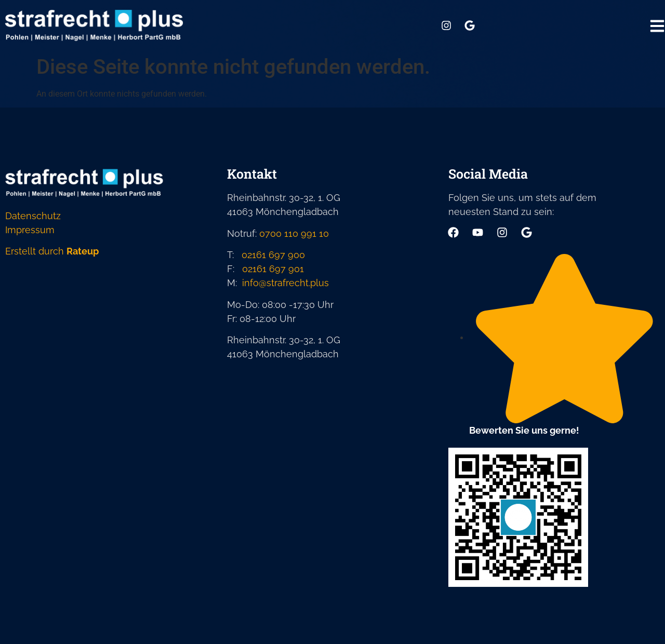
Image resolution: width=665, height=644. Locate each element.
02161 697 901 (273, 269)
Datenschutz (33, 216)
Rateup (83, 251)
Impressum (30, 230)
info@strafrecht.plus (285, 283)
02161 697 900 (273, 255)
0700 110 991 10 (294, 233)
